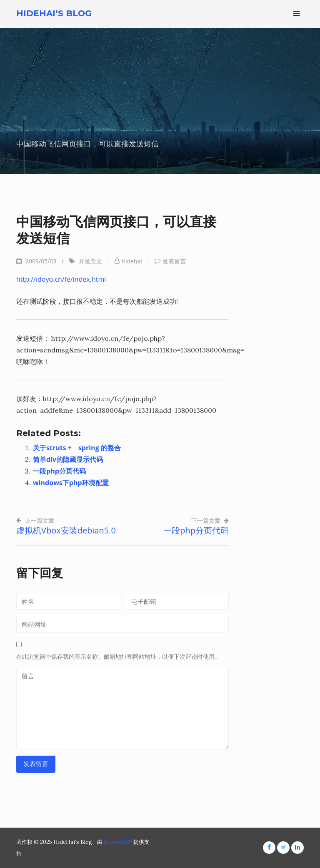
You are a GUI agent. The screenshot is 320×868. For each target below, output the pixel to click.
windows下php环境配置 (71, 483)
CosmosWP (118, 842)
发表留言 (174, 261)
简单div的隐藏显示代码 (68, 459)
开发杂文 (90, 261)
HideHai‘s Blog (54, 13)
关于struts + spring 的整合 (77, 448)
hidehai (132, 261)
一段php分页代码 (59, 471)
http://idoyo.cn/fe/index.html (61, 279)
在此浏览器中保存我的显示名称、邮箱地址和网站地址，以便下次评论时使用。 (118, 657)
